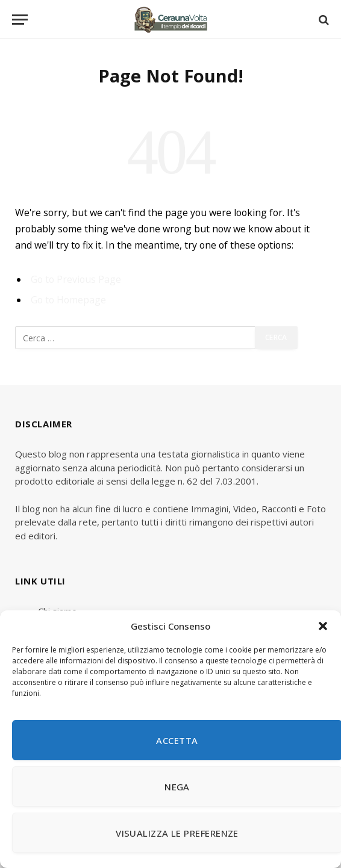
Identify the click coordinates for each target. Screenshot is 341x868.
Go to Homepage (68, 300)
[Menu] (20, 20)
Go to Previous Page (76, 279)
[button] (323, 626)
